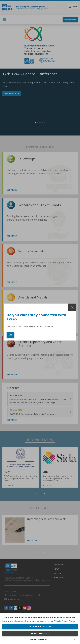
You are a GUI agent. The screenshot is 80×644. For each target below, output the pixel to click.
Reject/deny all (40, 633)
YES (10, 335)
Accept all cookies (40, 627)
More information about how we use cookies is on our (39, 621)
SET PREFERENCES (38, 639)
